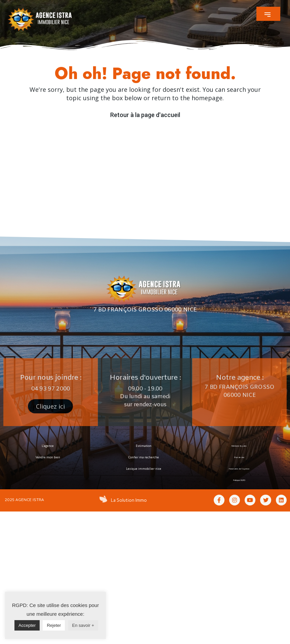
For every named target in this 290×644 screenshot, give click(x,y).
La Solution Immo (127, 500)
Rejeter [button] (54, 625)
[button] (268, 14)
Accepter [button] (27, 625)
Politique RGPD (239, 480)
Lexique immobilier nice (144, 469)
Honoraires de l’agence (239, 469)
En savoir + (83, 625)
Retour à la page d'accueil (145, 115)
